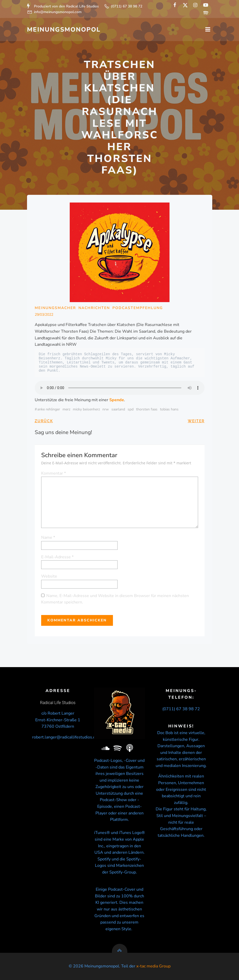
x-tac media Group (153, 966)
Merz (66, 409)
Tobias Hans (169, 409)
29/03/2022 (44, 315)
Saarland (118, 409)
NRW (106, 409)
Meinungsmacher (55, 308)
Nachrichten (94, 308)
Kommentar (54, 473)
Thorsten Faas (147, 409)
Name (48, 537)
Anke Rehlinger (49, 409)
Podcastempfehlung (138, 308)
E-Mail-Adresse (57, 557)
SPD (131, 409)
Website (49, 576)
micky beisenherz (86, 409)
